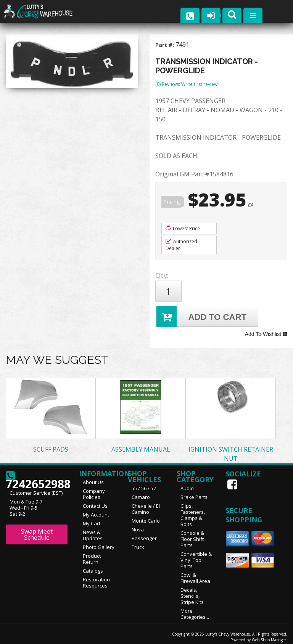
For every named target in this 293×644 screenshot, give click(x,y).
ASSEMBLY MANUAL (141, 445)
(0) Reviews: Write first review (186, 84)
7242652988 (37, 474)
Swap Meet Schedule (37, 530)
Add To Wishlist (266, 331)
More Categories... (195, 609)
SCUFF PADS (51, 445)
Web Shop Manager (269, 635)
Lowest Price (183, 228)
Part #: (165, 45)
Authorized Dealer (181, 245)
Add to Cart (202, 314)
